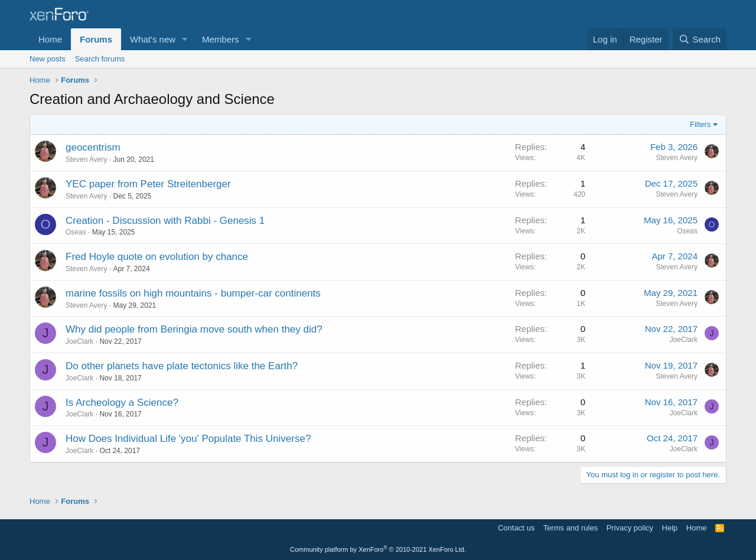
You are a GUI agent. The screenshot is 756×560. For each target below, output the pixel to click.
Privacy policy (630, 528)
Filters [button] (700, 124)
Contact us (516, 528)
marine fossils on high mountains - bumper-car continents (193, 293)
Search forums (100, 59)
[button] (185, 39)
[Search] (700, 39)
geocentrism (93, 147)
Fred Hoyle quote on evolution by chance (157, 257)
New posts (48, 59)
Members (221, 39)
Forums (96, 39)
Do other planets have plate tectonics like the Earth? (182, 366)
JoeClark (79, 341)
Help (670, 528)
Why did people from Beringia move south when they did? (194, 329)
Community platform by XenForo (378, 549)
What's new (153, 39)
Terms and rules (571, 528)
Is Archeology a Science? (122, 403)
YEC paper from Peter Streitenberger (148, 184)
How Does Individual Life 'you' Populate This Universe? (188, 439)
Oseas (76, 232)
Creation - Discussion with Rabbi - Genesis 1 (165, 221)
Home (50, 39)
